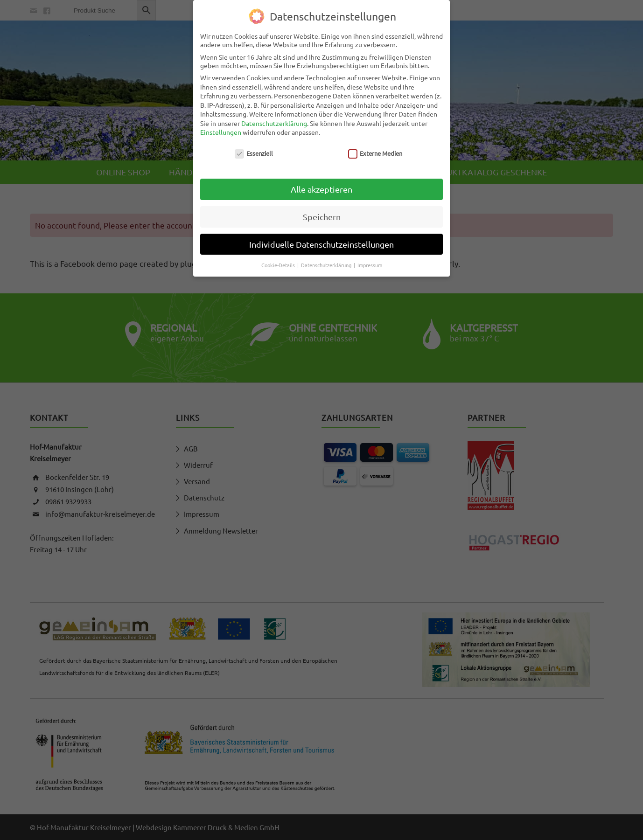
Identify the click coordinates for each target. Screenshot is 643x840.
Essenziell (254, 153)
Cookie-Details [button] (279, 265)
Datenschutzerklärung (274, 123)
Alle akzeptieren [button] (321, 189)
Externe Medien (375, 153)
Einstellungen (221, 132)
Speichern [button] (322, 217)
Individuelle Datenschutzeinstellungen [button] (321, 244)
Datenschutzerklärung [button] (327, 265)
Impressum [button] (370, 265)
